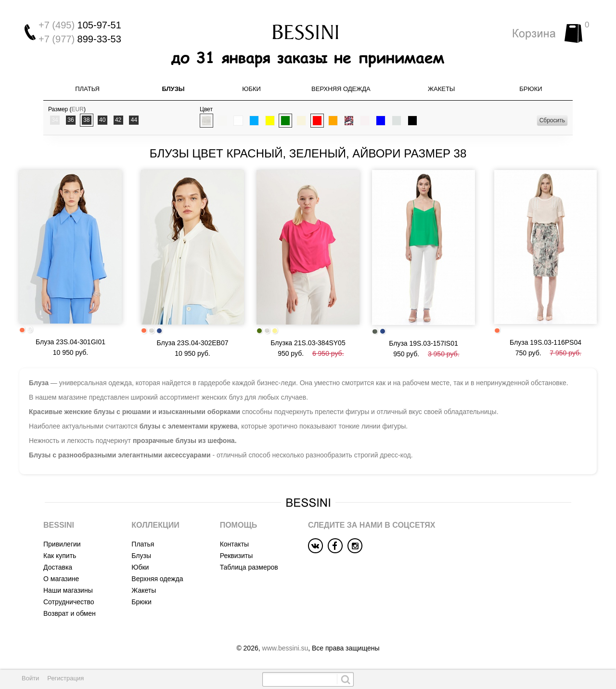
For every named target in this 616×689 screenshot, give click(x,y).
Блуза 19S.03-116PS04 (545, 342)
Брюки (531, 89)
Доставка (58, 567)
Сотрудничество (69, 602)
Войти (30, 678)
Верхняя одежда (341, 89)
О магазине (61, 579)
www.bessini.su (285, 648)
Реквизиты (237, 556)
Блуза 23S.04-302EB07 (193, 343)
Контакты (234, 544)
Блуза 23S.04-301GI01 (71, 342)
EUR (78, 109)
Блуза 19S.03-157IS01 (423, 343)
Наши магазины (68, 590)
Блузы (173, 89)
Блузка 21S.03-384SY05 (308, 343)
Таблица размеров (249, 567)
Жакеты (441, 89)
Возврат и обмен (70, 613)
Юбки (251, 89)
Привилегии (62, 544)
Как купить (60, 556)
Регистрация (65, 678)
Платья (87, 89)
